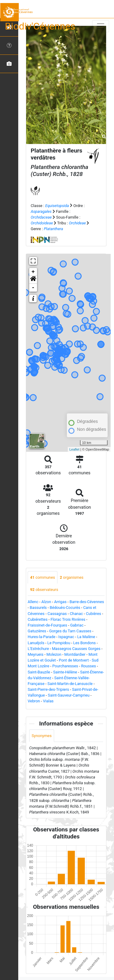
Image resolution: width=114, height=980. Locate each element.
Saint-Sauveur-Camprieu (69, 695)
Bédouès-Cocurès (65, 608)
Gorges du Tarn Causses (70, 631)
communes (43, 577)
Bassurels (38, 608)
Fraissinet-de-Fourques (47, 625)
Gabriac (77, 625)
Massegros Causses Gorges (76, 649)
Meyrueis (36, 654)
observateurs (44, 590)
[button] (33, 280)
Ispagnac (66, 637)
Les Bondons (85, 643)
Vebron (34, 701)
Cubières (94, 614)
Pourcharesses (65, 666)
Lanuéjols (36, 643)
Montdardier (75, 654)
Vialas (48, 701)
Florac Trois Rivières (68, 619)
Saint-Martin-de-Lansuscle (70, 684)
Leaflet (74, 449)
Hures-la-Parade (41, 637)
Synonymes (42, 736)
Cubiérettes (38, 619)
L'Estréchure (38, 649)
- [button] (33, 288)
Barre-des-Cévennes (87, 602)
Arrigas (60, 602)
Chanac (76, 614)
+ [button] (33, 272)
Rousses (89, 666)
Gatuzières (37, 631)
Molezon (54, 654)
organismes (72, 577)
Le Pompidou (59, 643)
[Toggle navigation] (101, 26)
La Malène (86, 637)
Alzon (46, 602)
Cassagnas (57, 614)
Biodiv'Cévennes (40, 26)
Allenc (33, 602)
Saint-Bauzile (39, 672)
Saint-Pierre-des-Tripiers (48, 689)
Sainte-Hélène (65, 672)
